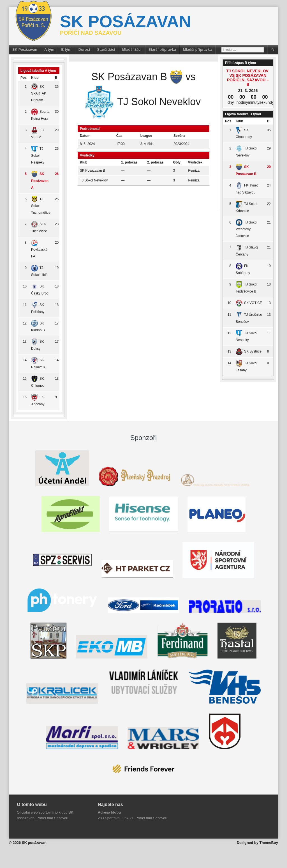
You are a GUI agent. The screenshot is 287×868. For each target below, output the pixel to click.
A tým (49, 49)
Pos (24, 78)
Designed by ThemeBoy (257, 843)
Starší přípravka (162, 49)
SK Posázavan (25, 49)
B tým (66, 49)
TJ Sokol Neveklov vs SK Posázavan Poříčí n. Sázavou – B (248, 78)
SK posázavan (126, 21)
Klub (35, 78)
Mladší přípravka (197, 49)
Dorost (84, 49)
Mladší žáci (132, 49)
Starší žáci (106, 49)
